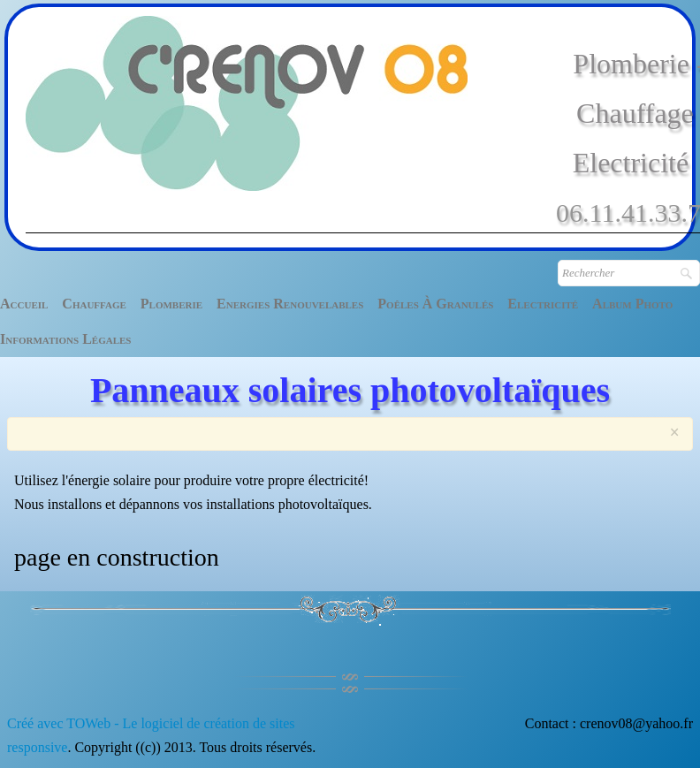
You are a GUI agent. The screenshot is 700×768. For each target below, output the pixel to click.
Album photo (632, 304)
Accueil (24, 304)
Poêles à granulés (435, 304)
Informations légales (65, 339)
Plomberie (171, 304)
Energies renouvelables (290, 304)
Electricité (543, 304)
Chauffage (94, 304)
